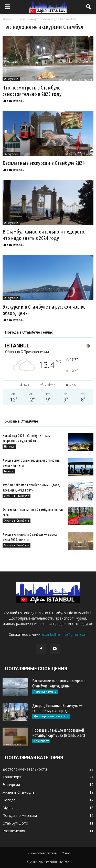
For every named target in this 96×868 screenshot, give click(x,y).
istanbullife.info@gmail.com (65, 634)
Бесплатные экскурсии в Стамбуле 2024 (44, 163)
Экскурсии (11, 79)
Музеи (8, 808)
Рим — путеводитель (41, 853)
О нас (66, 853)
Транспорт (41, 741)
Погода (9, 446)
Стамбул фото (15, 823)
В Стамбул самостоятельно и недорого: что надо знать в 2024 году (44, 235)
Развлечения (14, 831)
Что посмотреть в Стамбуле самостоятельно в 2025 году (32, 91)
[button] (89, 7)
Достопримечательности (51, 716)
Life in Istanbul (14, 101)
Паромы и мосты (45, 692)
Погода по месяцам (20, 815)
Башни (9, 471)
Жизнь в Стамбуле (17, 496)
